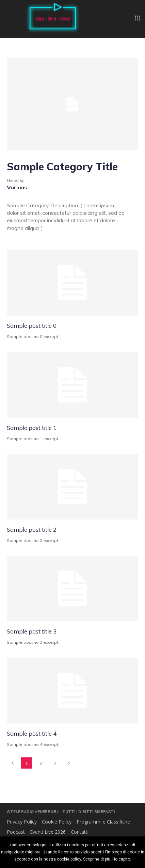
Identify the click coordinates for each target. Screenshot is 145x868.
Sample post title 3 (32, 631)
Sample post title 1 (32, 428)
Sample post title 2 (32, 530)
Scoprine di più (97, 859)
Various (17, 187)
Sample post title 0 (32, 326)
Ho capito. (122, 859)
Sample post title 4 (32, 733)
